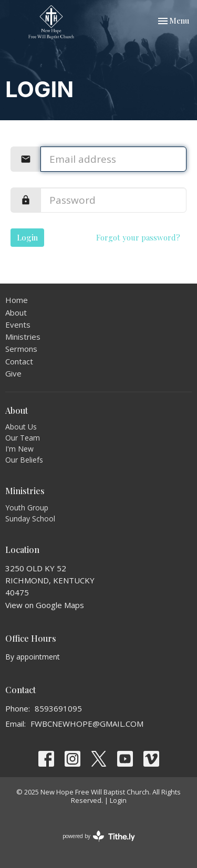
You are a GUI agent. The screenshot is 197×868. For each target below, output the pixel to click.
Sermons (21, 349)
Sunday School (30, 519)
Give (13, 373)
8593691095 (58, 708)
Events (18, 325)
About (16, 312)
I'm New (19, 449)
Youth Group (27, 508)
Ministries (23, 337)
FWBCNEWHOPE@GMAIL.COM (87, 724)
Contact (19, 361)
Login (27, 237)
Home (17, 300)
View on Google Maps (45, 605)
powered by (99, 836)
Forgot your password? (138, 237)
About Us (21, 427)
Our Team (23, 438)
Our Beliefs (24, 460)
